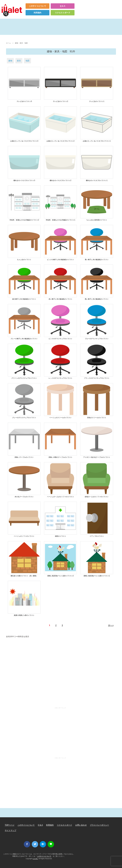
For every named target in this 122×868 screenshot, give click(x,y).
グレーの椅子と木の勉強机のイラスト (24, 339)
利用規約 (37, 13)
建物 (10, 61)
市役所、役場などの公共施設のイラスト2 (24, 220)
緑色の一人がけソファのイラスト (97, 497)
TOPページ (10, 825)
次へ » (111, 625)
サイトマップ (10, 830)
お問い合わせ (81, 825)
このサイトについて (37, 6)
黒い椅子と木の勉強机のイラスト (97, 299)
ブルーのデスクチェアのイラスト (97, 339)
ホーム (8, 43)
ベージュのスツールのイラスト (61, 418)
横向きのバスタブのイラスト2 (61, 180)
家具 (19, 61)
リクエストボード (63, 13)
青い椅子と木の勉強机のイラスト (97, 260)
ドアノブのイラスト (97, 536)
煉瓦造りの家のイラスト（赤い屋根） (24, 576)
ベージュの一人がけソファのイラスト (61, 497)
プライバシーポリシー (99, 825)
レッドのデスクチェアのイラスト (61, 378)
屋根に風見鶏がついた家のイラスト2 (61, 576)
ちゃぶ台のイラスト (24, 260)
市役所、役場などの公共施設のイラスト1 (61, 220)
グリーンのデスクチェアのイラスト (24, 378)
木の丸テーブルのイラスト (24, 497)
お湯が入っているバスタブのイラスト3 (24, 141)
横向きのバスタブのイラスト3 (24, 180)
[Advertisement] (61, 673)
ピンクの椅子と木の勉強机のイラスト (61, 260)
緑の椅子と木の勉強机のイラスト (24, 299)
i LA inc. (35, 859)
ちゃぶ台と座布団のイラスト (97, 220)
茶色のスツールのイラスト (97, 418)
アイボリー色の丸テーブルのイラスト (97, 457)
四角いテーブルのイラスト (24, 457)
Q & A (63, 6)
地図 (27, 61)
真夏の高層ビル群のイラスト (24, 615)
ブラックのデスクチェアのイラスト (97, 378)
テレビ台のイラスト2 (61, 101)
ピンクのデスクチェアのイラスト (61, 339)
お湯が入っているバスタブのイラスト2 (61, 141)
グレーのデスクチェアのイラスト (24, 418)
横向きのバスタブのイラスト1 (97, 180)
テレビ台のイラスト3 (24, 101)
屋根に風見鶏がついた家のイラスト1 (97, 576)
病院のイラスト (61, 536)
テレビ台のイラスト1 (97, 101)
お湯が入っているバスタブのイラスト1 (97, 141)
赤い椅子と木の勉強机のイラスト (61, 299)
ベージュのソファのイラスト (24, 536)
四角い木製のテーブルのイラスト (61, 457)
